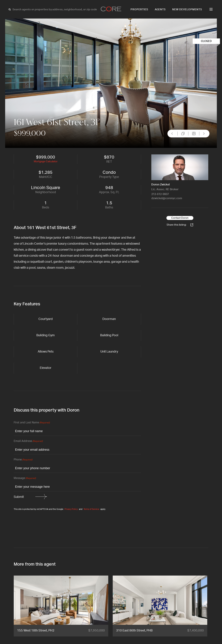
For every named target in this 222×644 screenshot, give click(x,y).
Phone (23, 460)
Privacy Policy (71, 509)
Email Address (28, 441)
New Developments (187, 10)
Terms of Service (91, 509)
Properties (139, 10)
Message (25, 478)
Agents (160, 10)
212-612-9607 (160, 194)
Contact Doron (180, 218)
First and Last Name (32, 423)
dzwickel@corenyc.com (167, 198)
